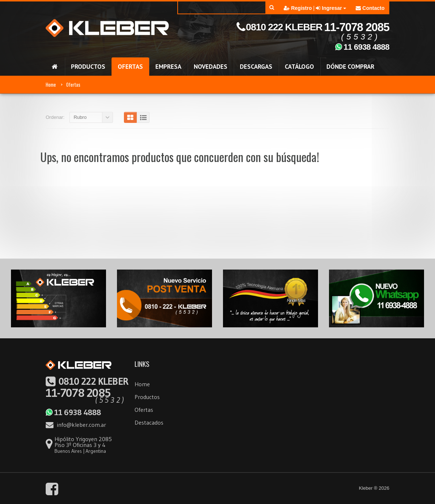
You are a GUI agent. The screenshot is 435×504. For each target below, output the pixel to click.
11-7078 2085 (87, 387)
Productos (147, 397)
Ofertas (73, 84)
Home (51, 84)
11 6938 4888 (73, 412)
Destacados (149, 422)
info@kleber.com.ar (76, 425)
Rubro (80, 117)
